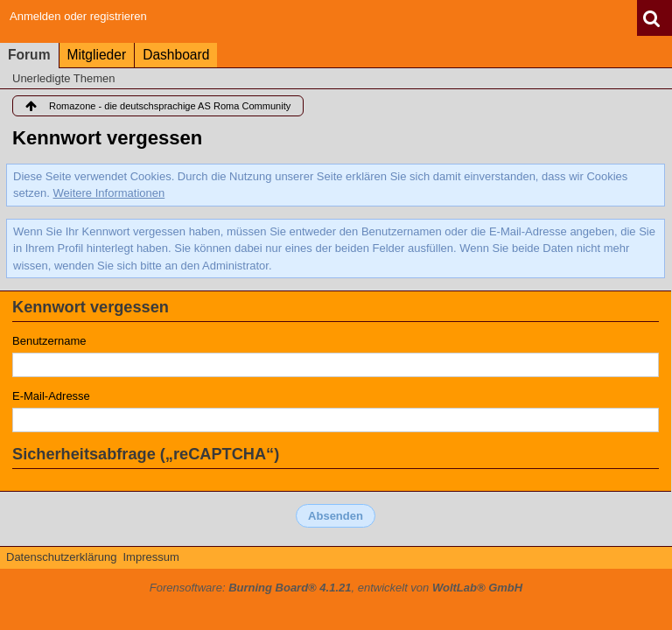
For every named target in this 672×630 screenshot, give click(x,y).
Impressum (150, 557)
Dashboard (176, 55)
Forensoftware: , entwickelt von (336, 588)
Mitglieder (97, 55)
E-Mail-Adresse (51, 396)
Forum (29, 55)
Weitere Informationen (109, 193)
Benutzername (49, 341)
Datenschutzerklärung (61, 557)
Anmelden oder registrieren (78, 16)
